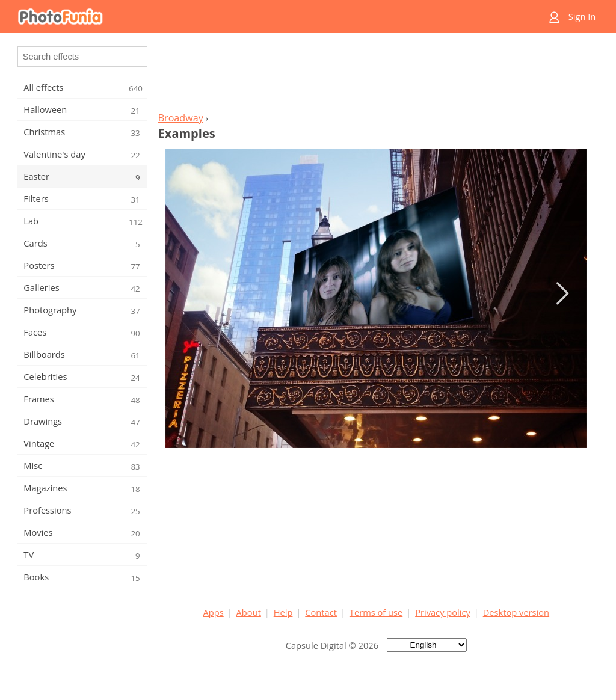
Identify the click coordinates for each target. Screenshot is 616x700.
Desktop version (516, 612)
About (249, 612)
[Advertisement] (376, 76)
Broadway (181, 118)
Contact (321, 612)
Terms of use (376, 612)
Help (283, 612)
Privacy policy (443, 612)
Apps (214, 612)
